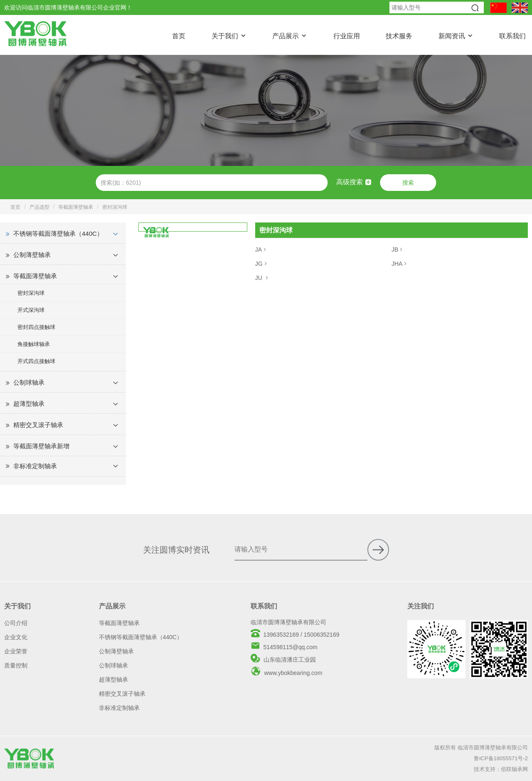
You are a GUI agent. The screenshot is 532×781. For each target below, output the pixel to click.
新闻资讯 (452, 36)
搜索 (408, 183)
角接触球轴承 (34, 344)
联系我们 (512, 36)
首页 (179, 36)
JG (262, 264)
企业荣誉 (16, 651)
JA (261, 250)
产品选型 (39, 207)
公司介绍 (16, 623)
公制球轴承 (29, 382)
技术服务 (399, 36)
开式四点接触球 (36, 361)
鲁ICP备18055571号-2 (501, 758)
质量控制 (16, 665)
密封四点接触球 (36, 327)
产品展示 (286, 36)
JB (398, 250)
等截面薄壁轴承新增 (41, 446)
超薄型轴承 (29, 404)
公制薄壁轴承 (32, 255)
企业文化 (16, 637)
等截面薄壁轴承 (76, 207)
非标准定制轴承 (35, 466)
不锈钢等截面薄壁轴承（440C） (58, 234)
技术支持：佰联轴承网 (501, 769)
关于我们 (225, 36)
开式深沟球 (31, 310)
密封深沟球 (115, 207)
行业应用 (347, 36)
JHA (400, 264)
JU (262, 278)
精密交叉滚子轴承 (38, 425)
